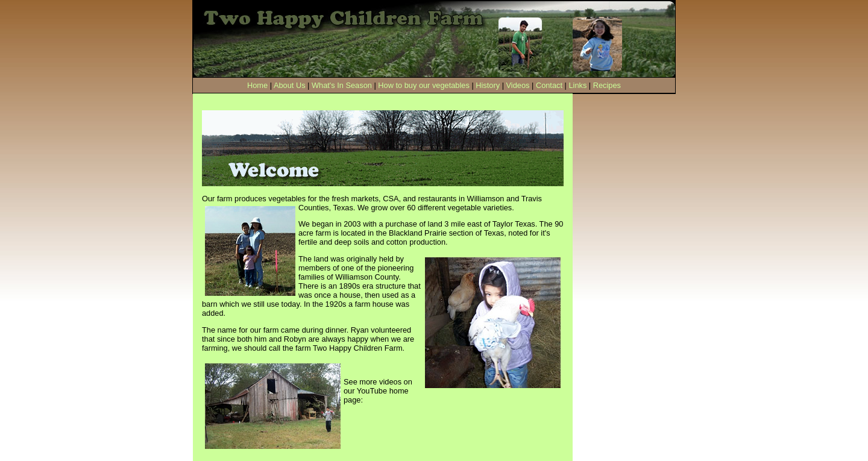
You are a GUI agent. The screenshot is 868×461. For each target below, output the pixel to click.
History (488, 85)
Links (577, 85)
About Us (290, 85)
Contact (549, 85)
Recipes (607, 85)
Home (257, 85)
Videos (518, 85)
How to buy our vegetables (424, 85)
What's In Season (342, 85)
